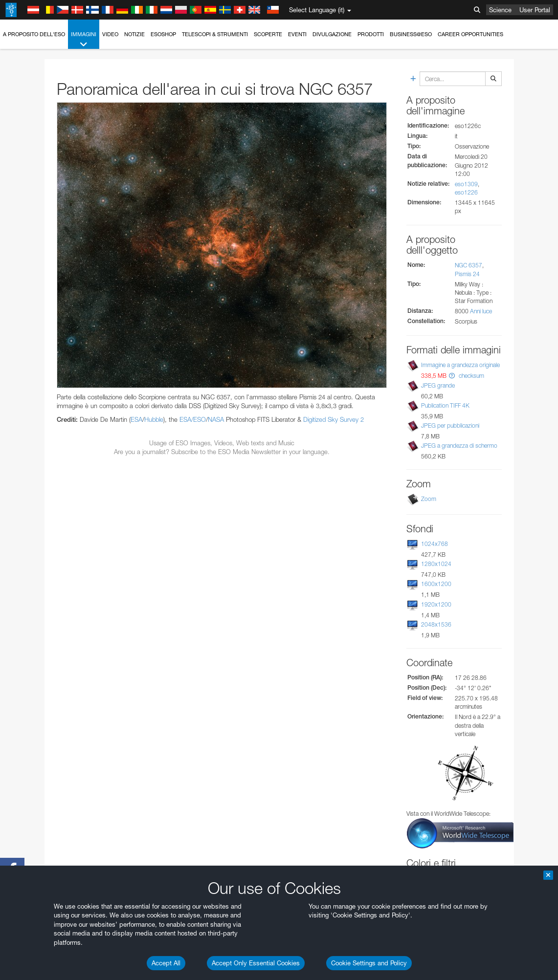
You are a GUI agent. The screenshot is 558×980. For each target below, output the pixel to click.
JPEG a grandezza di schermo (459, 446)
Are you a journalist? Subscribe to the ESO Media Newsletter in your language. (222, 452)
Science (500, 10)
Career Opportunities (470, 34)
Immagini (84, 40)
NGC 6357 (469, 265)
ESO (200, 419)
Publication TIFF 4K (445, 405)
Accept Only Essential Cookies (256, 963)
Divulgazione (332, 34)
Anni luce (481, 311)
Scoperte (268, 34)
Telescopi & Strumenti (215, 34)
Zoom (429, 499)
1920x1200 (436, 604)
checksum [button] (471, 376)
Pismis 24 (467, 274)
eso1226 (466, 192)
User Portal (535, 10)
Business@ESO (411, 34)
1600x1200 (436, 584)
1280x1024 (436, 564)
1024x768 (435, 544)
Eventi (297, 34)
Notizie (134, 34)
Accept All (166, 963)
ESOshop (163, 34)
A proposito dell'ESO (34, 34)
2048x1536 (436, 624)
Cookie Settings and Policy (369, 963)
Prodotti (371, 34)
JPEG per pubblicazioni (450, 425)
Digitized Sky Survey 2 (334, 419)
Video (110, 34)
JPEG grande (438, 385)
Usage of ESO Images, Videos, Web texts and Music (222, 443)
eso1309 (466, 184)
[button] (452, 376)
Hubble (154, 419)
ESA (136, 419)
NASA (216, 419)
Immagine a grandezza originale (460, 365)
